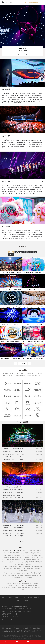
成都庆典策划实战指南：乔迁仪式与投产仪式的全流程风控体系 (14, 525)
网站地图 (26, 600)
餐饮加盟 (33, 630)
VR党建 (31, 629)
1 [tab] (21, 44)
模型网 (34, 632)
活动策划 (17, 252)
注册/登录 (19, 600)
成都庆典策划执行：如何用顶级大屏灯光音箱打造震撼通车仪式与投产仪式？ (14, 451)
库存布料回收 (29, 632)
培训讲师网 (23, 632)
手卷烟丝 (14, 630)
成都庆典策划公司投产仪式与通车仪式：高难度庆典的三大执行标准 (14, 487)
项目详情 (22, 53)
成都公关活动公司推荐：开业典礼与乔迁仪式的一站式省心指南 (14, 454)
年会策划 (34, 252)
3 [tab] (23, 44)
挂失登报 (20, 627)
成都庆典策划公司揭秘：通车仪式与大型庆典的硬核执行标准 (14, 498)
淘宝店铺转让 (10, 627)
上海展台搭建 (38, 630)
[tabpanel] (22, 30)
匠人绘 (4, 630)
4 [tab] (24, 44)
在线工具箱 (11, 632)
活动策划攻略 (37, 598)
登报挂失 (22, 630)
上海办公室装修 (26, 629)
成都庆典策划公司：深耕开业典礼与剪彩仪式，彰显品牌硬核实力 (14, 533)
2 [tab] (22, 44)
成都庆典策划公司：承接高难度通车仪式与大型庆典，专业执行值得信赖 (14, 528)
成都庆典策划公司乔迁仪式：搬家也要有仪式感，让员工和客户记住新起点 (14, 460)
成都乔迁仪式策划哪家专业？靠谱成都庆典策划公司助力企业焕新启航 (14, 492)
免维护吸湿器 (28, 630)
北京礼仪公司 (5, 629)
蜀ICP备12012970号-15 (8, 620)
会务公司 (28, 252)
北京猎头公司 (25, 627)
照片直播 (37, 627)
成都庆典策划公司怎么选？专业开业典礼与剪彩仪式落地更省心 (14, 495)
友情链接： (5, 627)
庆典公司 (22, 252)
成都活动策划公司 (18, 629)
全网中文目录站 (17, 632)
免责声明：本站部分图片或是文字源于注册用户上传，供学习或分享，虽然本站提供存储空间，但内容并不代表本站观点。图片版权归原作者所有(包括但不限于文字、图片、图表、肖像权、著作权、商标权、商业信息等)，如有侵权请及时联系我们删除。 (22, 637)
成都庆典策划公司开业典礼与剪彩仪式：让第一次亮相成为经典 (14, 457)
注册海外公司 (11, 629)
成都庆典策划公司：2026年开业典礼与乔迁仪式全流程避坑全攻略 (14, 449)
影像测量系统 (31, 627)
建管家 (11, 630)
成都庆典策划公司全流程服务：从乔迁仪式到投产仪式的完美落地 (14, 530)
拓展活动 (11, 255)
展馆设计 (16, 627)
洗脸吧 (7, 630)
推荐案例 (11, 252)
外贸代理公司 (5, 632)
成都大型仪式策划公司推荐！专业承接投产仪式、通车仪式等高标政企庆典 (14, 490)
